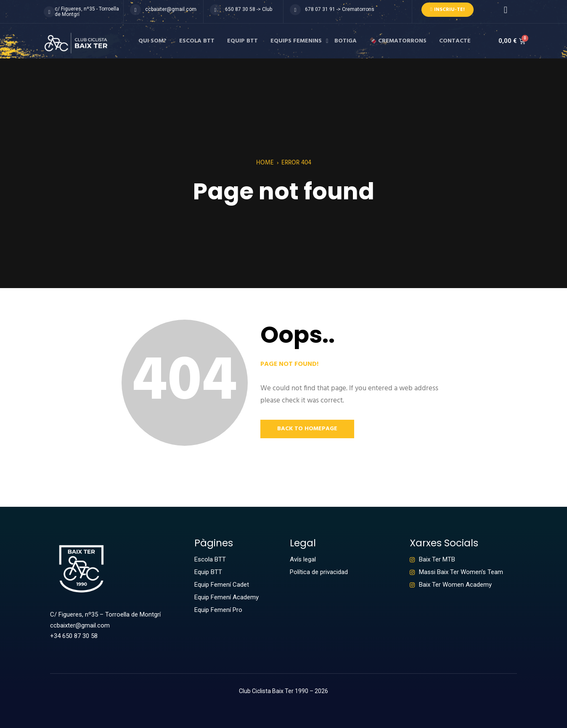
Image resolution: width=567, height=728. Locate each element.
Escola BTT (197, 41)
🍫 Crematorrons (398, 41)
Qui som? (152, 41)
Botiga (346, 41)
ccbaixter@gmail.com (171, 9)
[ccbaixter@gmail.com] (135, 10)
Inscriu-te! (448, 10)
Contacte (455, 41)
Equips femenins (296, 41)
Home (265, 163)
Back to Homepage (307, 429)
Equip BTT (242, 41)
